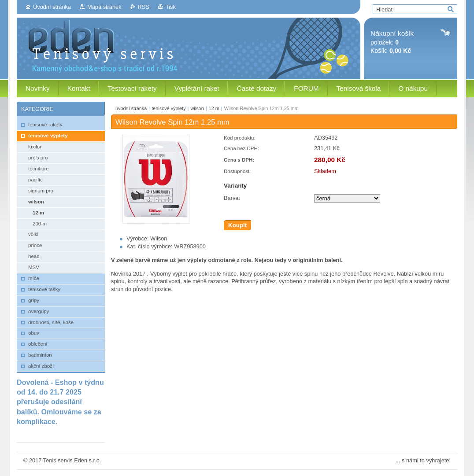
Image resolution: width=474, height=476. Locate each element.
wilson (197, 108)
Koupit (237, 225)
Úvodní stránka (52, 7)
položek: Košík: (392, 42)
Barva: (232, 198)
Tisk (171, 7)
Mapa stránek (104, 7)
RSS (144, 7)
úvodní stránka (131, 108)
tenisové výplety (168, 108)
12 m (214, 108)
